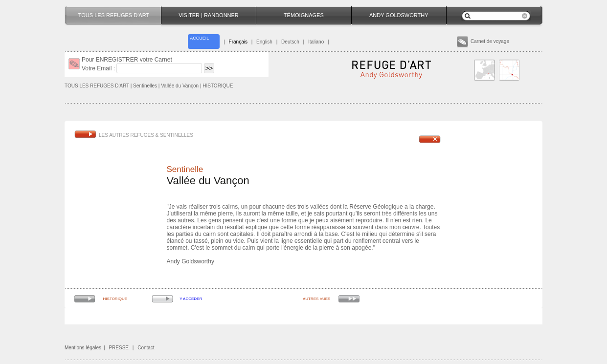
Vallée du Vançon (180, 86)
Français (238, 42)
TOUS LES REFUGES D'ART (97, 86)
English (264, 42)
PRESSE (119, 348)
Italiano (316, 42)
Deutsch (290, 42)
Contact (146, 348)
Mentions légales (83, 348)
